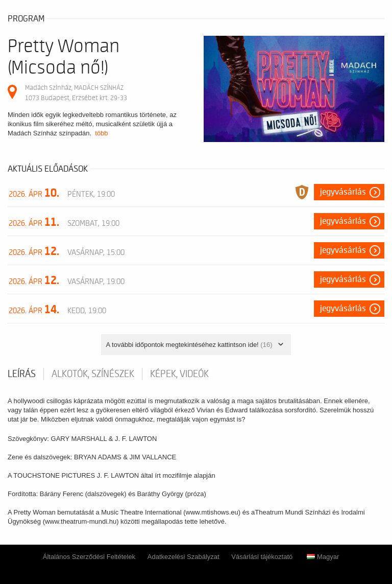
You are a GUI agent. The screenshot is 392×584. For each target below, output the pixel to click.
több (101, 133)
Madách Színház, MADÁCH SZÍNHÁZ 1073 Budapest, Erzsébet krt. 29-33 (76, 93)
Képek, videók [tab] (179, 374)
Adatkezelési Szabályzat (183, 557)
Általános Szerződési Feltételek (89, 557)
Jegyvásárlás (343, 192)
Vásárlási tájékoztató (262, 557)
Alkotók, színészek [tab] (93, 374)
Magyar (323, 557)
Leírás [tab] (22, 374)
